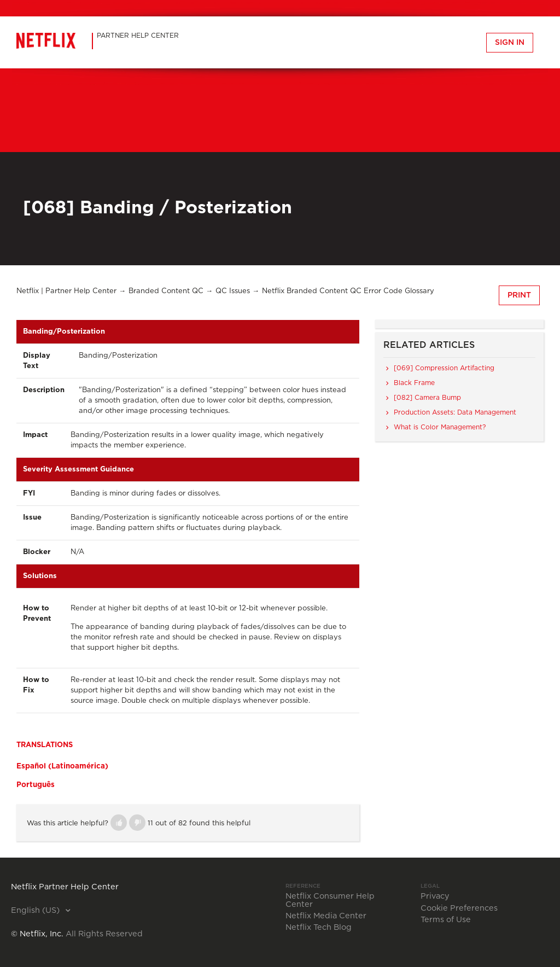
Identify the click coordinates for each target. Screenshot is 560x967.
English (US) (36, 911)
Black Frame (414, 383)
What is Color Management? (440, 427)
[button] (119, 823)
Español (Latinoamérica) (62, 766)
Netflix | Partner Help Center (66, 291)
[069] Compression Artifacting (444, 368)
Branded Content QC (166, 291)
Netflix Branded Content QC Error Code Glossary (348, 291)
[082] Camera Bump (427, 398)
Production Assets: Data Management (455, 412)
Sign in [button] (510, 43)
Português (36, 785)
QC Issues (233, 291)
